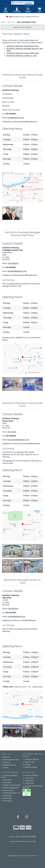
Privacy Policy (28, 778)
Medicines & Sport (30, 767)
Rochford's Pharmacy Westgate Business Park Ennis (24, 50)
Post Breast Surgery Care (11, 793)
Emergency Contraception (11, 785)
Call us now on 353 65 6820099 (22, 837)
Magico (15, 856)
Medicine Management (10, 788)
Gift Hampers (7, 801)
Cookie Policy (28, 783)
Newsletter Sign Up (9, 765)
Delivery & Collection (31, 759)
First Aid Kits (6, 795)
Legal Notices (28, 781)
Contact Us (6, 762)
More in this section (22, 27)
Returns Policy (29, 762)
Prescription (6, 782)
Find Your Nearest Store (10, 760)
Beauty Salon (7, 798)
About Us (5, 757)
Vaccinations (6, 780)
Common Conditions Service (9, 776)
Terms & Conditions (31, 775)
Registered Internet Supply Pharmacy (33, 787)
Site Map (27, 765)
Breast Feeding (7, 790)
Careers (5, 768)
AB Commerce (33, 856)
